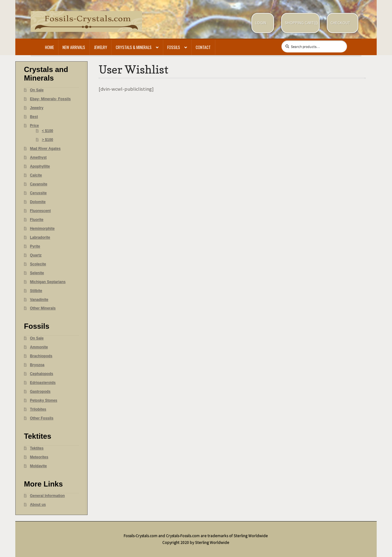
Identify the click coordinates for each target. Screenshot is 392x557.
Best (34, 117)
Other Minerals (43, 308)
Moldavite (38, 466)
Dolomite (38, 202)
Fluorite (37, 220)
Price (34, 126)
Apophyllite (40, 166)
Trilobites (38, 409)
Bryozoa (37, 365)
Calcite (36, 175)
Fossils (174, 47)
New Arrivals (74, 47)
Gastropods (40, 392)
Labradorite (40, 237)
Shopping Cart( (300, 23)
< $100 (48, 131)
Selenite (37, 273)
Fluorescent (40, 211)
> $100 (48, 140)
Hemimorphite (42, 229)
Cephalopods (42, 374)
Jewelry (101, 47)
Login (261, 23)
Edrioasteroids (43, 383)
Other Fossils (42, 418)
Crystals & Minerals (134, 47)
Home (49, 47)
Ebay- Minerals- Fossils (50, 99)
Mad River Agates (45, 149)
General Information (47, 496)
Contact (203, 47)
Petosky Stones (44, 400)
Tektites (37, 448)
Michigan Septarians (48, 282)
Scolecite (38, 264)
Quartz (36, 255)
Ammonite (39, 347)
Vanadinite (39, 300)
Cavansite (39, 184)
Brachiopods (41, 356)
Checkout (340, 23)
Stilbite (36, 291)
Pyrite (35, 246)
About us (38, 505)
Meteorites (39, 457)
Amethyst (38, 157)
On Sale (37, 90)
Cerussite (38, 193)
